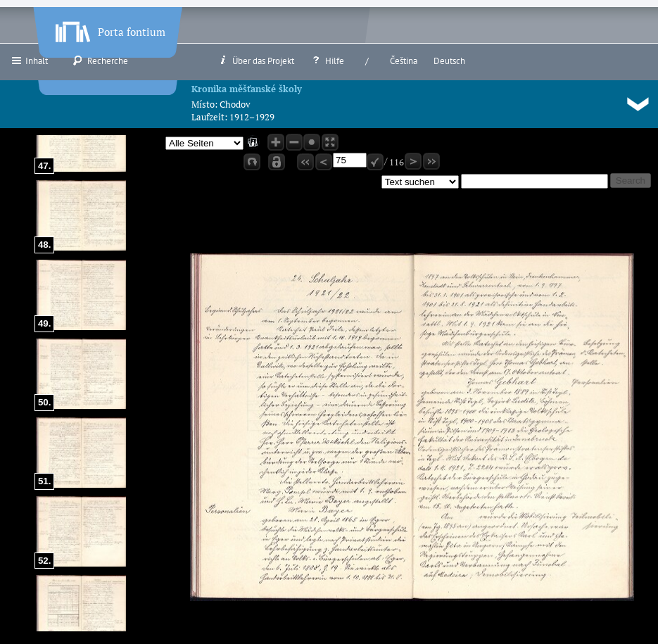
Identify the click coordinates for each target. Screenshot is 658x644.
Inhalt (29, 61)
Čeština (404, 61)
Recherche (100, 61)
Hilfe (327, 61)
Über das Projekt (256, 61)
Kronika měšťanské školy (247, 89)
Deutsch (449, 61)
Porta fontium (109, 29)
